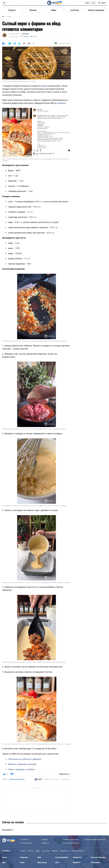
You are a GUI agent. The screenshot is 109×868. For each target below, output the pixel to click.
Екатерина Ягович (14, 34)
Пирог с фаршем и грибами (21, 769)
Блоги (5, 857)
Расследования (62, 857)
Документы (45, 843)
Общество (77, 857)
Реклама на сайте (26, 843)
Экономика (95, 862)
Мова (87, 3)
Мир (39, 857)
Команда (45, 839)
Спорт (22, 862)
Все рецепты (7, 830)
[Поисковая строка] (102, 3)
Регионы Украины (98, 857)
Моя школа (42, 862)
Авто (57, 862)
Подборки (55, 851)
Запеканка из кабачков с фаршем (25, 759)
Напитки (33, 10)
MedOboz (77, 862)
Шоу (4, 862)
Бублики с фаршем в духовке (22, 764)
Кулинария (25, 34)
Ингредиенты (64, 851)
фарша (44, 86)
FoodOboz (47, 779)
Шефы (54, 10)
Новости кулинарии (96, 10)
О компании (24, 839)
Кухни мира (46, 851)
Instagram (61, 103)
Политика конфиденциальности (95, 839)
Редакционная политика (17, 779)
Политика (24, 857)
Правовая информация (71, 839)
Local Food (75, 10)
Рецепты (12, 10)
